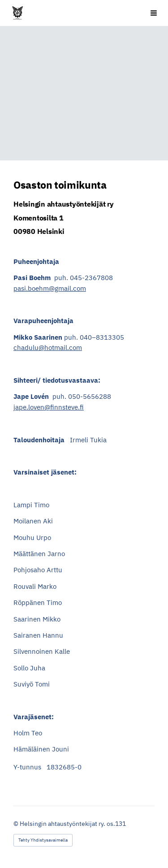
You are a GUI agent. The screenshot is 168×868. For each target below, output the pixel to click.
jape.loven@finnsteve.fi (49, 407)
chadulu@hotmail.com (48, 348)
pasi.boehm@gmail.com (50, 288)
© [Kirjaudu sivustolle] (17, 824)
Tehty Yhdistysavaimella (43, 840)
